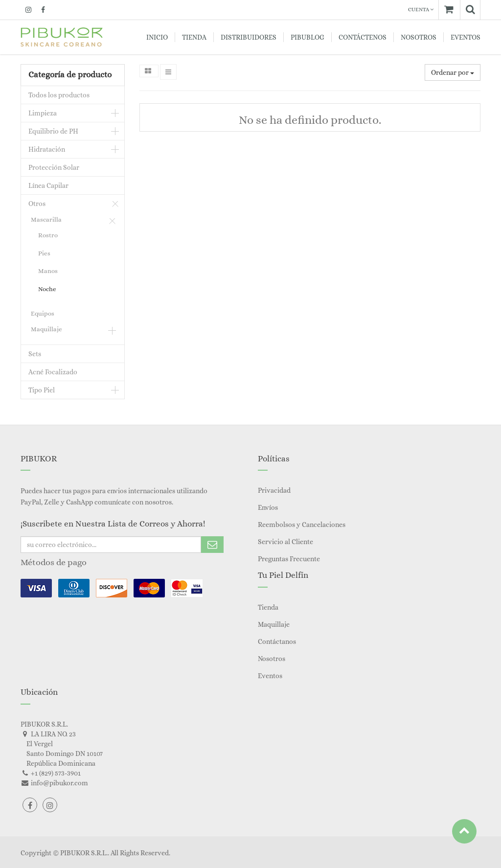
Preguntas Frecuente (289, 559)
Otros (37, 204)
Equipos (43, 313)
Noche (47, 289)
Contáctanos (277, 641)
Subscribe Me (212, 545)
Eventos (270, 676)
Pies (44, 253)
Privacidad (274, 490)
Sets (35, 354)
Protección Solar (54, 167)
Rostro (48, 235)
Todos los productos (59, 95)
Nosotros (272, 659)
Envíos (268, 507)
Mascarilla (46, 219)
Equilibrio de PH (53, 131)
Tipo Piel (42, 390)
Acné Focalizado (53, 372)
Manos (48, 271)
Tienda (268, 607)
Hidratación (47, 149)
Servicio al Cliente (285, 542)
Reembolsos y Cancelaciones (302, 525)
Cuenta (421, 10)
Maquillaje (46, 329)
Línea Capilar (48, 185)
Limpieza (43, 113)
